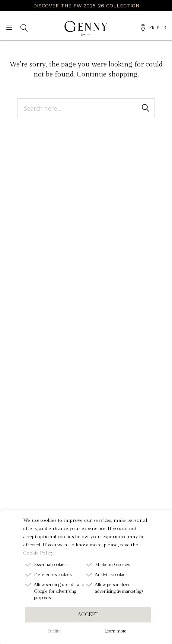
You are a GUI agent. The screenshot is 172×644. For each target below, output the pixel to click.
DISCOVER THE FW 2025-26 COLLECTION (86, 6)
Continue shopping (107, 74)
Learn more (115, 631)
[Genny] (86, 29)
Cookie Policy (38, 553)
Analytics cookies (111, 575)
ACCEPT (88, 615)
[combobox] (86, 108)
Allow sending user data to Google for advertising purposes (59, 591)
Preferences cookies (53, 575)
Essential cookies (50, 565)
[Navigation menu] (9, 29)
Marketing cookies (112, 565)
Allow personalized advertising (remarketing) (119, 588)
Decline (55, 631)
